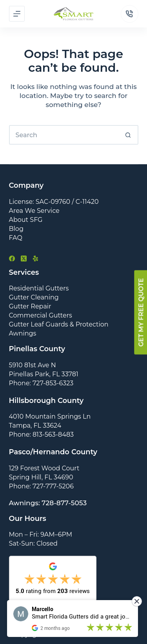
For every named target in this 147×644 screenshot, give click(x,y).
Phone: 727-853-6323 (41, 383)
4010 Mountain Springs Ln (50, 416)
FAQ (16, 238)
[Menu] (17, 14)
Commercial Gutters (41, 315)
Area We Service (34, 211)
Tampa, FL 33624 (35, 425)
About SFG (26, 220)
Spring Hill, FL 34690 (41, 477)
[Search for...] (64, 135)
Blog (16, 229)
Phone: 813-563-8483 (42, 434)
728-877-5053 (64, 503)
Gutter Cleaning (34, 297)
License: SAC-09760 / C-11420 (54, 202)
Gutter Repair (30, 306)
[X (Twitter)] (24, 259)
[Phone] (130, 14)
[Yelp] (35, 259)
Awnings (23, 333)
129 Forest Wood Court (44, 468)
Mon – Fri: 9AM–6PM (41, 534)
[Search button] (129, 135)
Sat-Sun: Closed (33, 543)
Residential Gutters (39, 288)
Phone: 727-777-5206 (41, 486)
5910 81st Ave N (33, 365)
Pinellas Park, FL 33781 (44, 374)
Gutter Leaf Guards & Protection (59, 324)
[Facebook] (12, 259)
